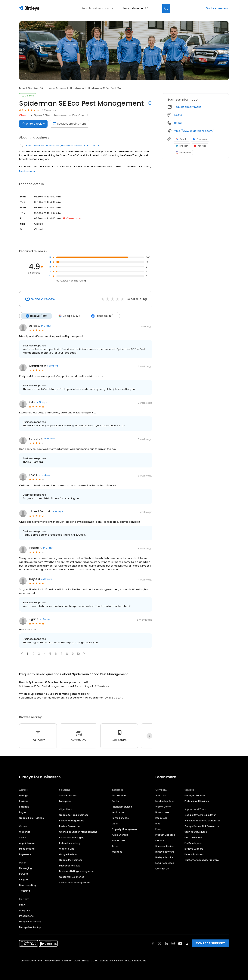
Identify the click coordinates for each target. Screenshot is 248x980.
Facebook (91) (101, 316)
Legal (115, 823)
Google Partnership (30, 921)
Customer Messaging (72, 837)
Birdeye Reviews (165, 851)
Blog (158, 823)
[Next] (149, 736)
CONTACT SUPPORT (210, 943)
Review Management (71, 820)
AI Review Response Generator (202, 820)
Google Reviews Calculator (200, 815)
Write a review (217, 8)
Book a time (162, 812)
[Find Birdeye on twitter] (160, 943)
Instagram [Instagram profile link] (183, 153)
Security (67, 960)
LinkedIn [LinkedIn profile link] (182, 146)
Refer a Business (194, 854)
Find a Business (193, 837)
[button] (84, 653)
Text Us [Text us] (178, 115)
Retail (115, 846)
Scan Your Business (196, 831)
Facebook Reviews (70, 865)
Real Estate (118, 840)
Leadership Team (165, 801)
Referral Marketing (70, 843)
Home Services (57, 88)
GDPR (77, 960)
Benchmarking (28, 885)
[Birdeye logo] (30, 8)
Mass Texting (27, 848)
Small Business (68, 795)
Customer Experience (72, 877)
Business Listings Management (77, 871)
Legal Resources (165, 863)
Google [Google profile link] (181, 139)
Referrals (24, 806)
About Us (161, 795)
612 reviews (49, 110)
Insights (24, 879)
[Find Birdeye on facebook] (153, 943)
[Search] (166, 8)
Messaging (25, 868)
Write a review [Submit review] (33, 124)
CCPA (94, 960)
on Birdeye (46, 326)
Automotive (119, 795)
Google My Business (71, 860)
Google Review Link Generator (202, 826)
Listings (24, 795)
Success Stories (164, 846)
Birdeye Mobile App (30, 927)
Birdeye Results (164, 857)
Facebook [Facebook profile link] (200, 139)
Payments (25, 854)
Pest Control (80, 115)
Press (158, 829)
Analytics (25, 910)
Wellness (117, 851)
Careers (160, 840)
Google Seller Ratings (31, 818)
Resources (161, 818)
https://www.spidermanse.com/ (194, 131)
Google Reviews (68, 854)
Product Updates (165, 834)
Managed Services (195, 795)
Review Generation (70, 826)
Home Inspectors (72, 146)
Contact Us (162, 868)
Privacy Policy (52, 960)
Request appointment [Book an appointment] (70, 124)
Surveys (24, 873)
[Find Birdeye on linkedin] (166, 943)
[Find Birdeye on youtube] (180, 943)
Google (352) (68, 316)
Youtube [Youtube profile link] (200, 146)
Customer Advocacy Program (202, 860)
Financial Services (122, 806)
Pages (23, 812)
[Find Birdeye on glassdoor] (187, 943)
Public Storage (120, 834)
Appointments (28, 843)
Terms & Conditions (31, 960)
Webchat (25, 831)
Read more (27, 171)
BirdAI (22, 904)
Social (23, 837)
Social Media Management (75, 882)
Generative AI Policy (111, 960)
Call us (178, 123)
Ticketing (25, 890)
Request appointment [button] (187, 107)
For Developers (193, 843)
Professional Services (197, 801)
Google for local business (74, 815)
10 (78, 654)
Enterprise (65, 801)
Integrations (26, 916)
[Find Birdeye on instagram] (173, 943)
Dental (116, 801)
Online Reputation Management (78, 831)
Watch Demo (163, 806)
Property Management (125, 829)
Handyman (77, 88)
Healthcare (118, 812)
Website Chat (67, 848)
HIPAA (85, 960)
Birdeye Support (194, 848)
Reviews (24, 801)
